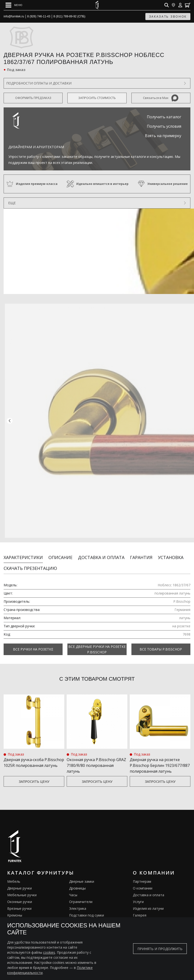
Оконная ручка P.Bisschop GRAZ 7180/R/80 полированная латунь (96, 760)
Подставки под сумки (87, 910)
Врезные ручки (19, 903)
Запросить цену (34, 776)
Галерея (140, 910)
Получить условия (164, 126)
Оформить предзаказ (33, 98)
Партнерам (142, 876)
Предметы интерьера (87, 917)
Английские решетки (24, 917)
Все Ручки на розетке (33, 644)
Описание (60, 552)
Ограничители (81, 896)
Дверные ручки (19, 883)
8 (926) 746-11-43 (39, 16)
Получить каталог (164, 117)
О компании (143, 883)
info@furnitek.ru (14, 16)
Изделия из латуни (148, 903)
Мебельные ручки (22, 890)
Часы (73, 890)
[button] (10, 418)
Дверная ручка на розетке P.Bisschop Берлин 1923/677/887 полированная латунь (160, 760)
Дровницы (77, 883)
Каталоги (141, 917)
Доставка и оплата (101, 552)
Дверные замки (82, 876)
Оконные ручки (20, 896)
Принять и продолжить (160, 949)
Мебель (14, 876)
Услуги (138, 896)
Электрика (78, 903)
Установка (171, 552)
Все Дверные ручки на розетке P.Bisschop (97, 644)
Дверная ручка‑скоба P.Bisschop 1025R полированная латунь (34, 757)
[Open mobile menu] (14, 5)
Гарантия (141, 552)
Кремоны (15, 910)
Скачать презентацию (30, 563)
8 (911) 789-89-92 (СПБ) (69, 16)
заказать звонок (168, 17)
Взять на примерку (163, 136)
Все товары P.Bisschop (161, 644)
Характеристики (23, 552)
